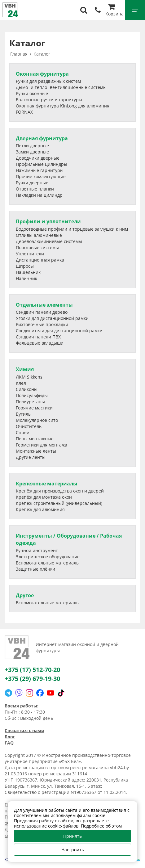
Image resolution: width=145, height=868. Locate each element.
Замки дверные (32, 152)
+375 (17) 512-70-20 (32, 670)
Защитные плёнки (35, 569)
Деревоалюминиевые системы (49, 241)
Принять (72, 836)
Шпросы (25, 266)
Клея (21, 383)
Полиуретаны (30, 402)
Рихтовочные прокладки (42, 324)
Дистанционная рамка (40, 260)
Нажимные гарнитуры (40, 170)
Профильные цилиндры (42, 164)
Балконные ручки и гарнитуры (49, 100)
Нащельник (28, 272)
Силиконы (27, 389)
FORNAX (24, 112)
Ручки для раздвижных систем (48, 81)
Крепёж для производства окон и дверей (60, 491)
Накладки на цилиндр (39, 195)
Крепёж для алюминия (40, 509)
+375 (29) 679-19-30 (32, 679)
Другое (25, 595)
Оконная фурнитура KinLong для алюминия (63, 106)
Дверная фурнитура (42, 138)
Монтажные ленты (36, 451)
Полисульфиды (32, 395)
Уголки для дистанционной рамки (52, 318)
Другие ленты (31, 457)
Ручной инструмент (37, 550)
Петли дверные (32, 146)
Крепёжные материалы (47, 484)
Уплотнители (30, 254)
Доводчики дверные (38, 158)
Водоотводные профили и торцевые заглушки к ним (72, 229)
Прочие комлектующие (41, 176)
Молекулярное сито (37, 420)
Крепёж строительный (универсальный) (59, 503)
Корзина (114, 11)
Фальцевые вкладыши (40, 343)
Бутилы (24, 414)
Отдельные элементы (44, 305)
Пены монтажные (35, 439)
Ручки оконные (32, 93)
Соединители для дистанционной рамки (59, 331)
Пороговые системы (37, 247)
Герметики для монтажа (42, 445)
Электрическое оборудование (48, 557)
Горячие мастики (34, 408)
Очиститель (29, 426)
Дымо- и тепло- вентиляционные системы (61, 87)
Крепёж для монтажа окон (44, 497)
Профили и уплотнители (48, 221)
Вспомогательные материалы (48, 563)
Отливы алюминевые (39, 235)
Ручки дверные (32, 183)
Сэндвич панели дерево (42, 312)
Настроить (73, 850)
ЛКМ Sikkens (29, 377)
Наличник (26, 278)
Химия (25, 369)
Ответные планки (35, 189)
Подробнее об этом (101, 826)
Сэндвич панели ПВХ (38, 337)
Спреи (23, 432)
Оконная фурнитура (42, 74)
